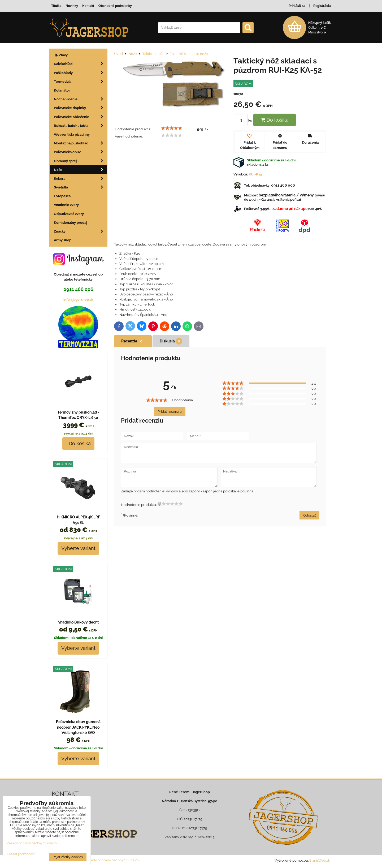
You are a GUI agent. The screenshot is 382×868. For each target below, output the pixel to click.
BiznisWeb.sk (320, 860)
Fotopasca (62, 196)
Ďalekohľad (80, 64)
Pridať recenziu (170, 412)
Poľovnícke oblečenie (80, 117)
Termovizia (80, 82)
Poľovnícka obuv (80, 152)
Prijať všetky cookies (68, 857)
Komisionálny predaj (70, 223)
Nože (80, 170)
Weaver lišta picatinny (72, 134)
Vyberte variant (78, 548)
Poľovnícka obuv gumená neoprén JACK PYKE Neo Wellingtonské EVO (78, 727)
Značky (80, 231)
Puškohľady (80, 73)
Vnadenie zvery (66, 205)
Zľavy (61, 55)
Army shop (63, 240)
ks (244, 120)
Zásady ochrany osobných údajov (112, 860)
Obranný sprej (80, 161)
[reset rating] (159, 504)
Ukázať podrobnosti (21, 854)
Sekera (80, 179)
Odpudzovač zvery (69, 214)
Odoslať (309, 515)
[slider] (172, 128)
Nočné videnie (80, 99)
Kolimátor (62, 90)
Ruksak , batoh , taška (80, 126)
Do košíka (275, 120)
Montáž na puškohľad (80, 143)
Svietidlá (80, 187)
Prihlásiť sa (297, 6)
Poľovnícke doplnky (80, 108)
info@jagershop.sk (78, 300)
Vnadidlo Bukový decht (78, 622)
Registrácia (322, 6)
